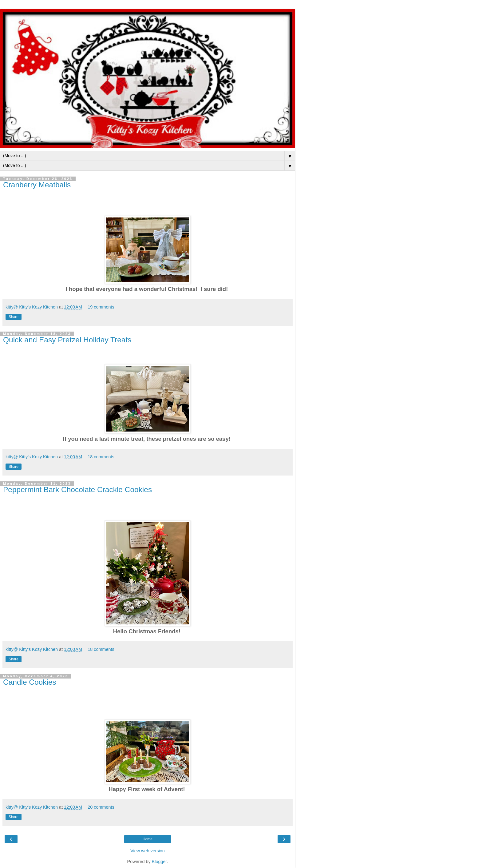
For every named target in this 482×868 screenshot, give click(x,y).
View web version (148, 851)
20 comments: (101, 807)
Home (148, 839)
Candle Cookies (30, 682)
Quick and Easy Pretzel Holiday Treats (67, 340)
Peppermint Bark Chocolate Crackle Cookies (77, 490)
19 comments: (101, 307)
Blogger (159, 862)
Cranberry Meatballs (37, 185)
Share (14, 317)
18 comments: (101, 457)
